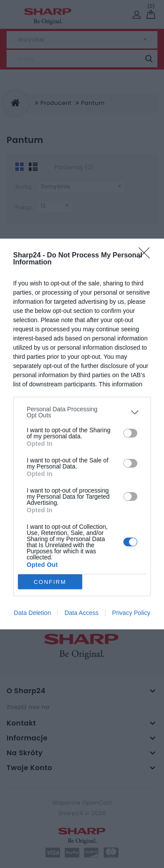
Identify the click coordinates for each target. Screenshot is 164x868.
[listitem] (82, 412)
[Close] (147, 256)
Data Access (81, 613)
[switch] (130, 433)
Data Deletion (33, 613)
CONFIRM (50, 582)
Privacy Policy (131, 613)
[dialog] (82, 434)
